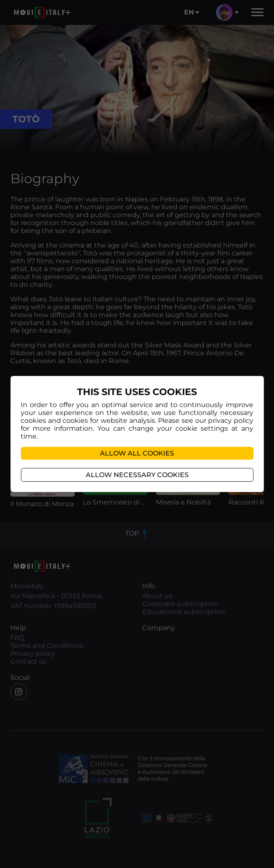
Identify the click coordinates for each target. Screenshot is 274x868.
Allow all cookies (137, 453)
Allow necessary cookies (137, 475)
